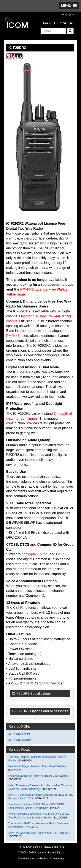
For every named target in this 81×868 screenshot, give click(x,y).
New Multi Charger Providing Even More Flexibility (37, 766)
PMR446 (13, 336)
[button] (69, 6)
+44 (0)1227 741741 (58, 23)
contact (62, 14)
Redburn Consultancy (52, 859)
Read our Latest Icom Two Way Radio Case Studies (38, 776)
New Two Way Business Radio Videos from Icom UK (39, 833)
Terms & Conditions (29, 847)
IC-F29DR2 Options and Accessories (40, 711)
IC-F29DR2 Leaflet (19, 734)
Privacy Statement (53, 847)
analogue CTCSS (35, 554)
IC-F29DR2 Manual (20, 740)
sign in (71, 14)
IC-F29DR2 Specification (31, 694)
